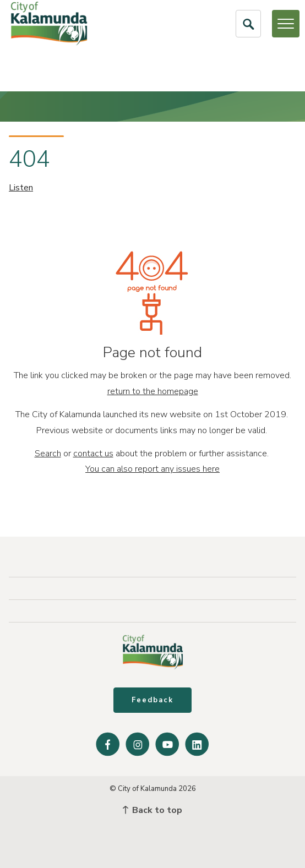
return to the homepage (153, 391)
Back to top (153, 810)
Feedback (153, 700)
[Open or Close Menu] (286, 24)
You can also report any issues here (153, 469)
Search (48, 454)
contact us (93, 454)
